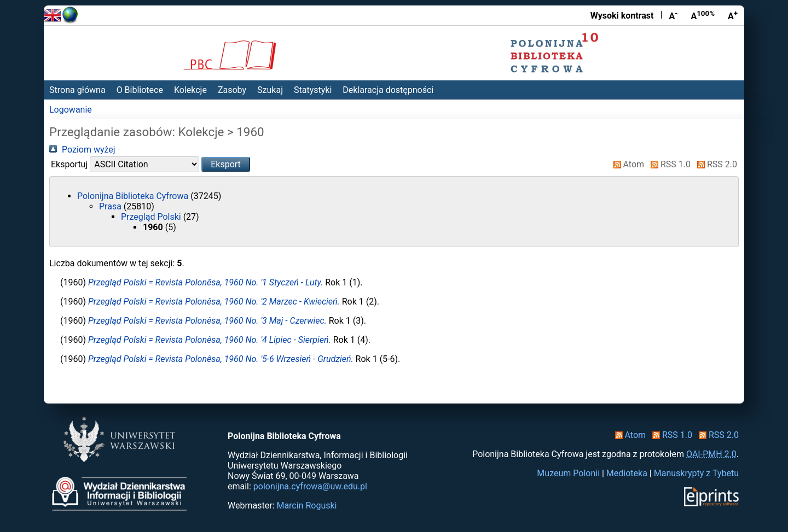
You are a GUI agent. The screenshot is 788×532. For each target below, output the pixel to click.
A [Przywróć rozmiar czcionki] (703, 15)
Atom (627, 164)
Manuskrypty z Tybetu (696, 473)
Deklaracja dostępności (388, 90)
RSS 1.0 (668, 164)
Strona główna (77, 90)
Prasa (111, 206)
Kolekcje (190, 90)
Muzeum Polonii (568, 473)
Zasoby (232, 90)
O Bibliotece (140, 90)
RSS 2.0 (715, 164)
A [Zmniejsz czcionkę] (673, 15)
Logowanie (71, 110)
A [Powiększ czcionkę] (733, 15)
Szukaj (270, 90)
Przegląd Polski (152, 217)
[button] (226, 164)
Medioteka (627, 473)
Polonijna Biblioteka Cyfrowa (134, 196)
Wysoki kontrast (622, 16)
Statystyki (313, 90)
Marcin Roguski (306, 505)
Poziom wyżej (82, 150)
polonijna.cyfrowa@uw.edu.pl (310, 486)
